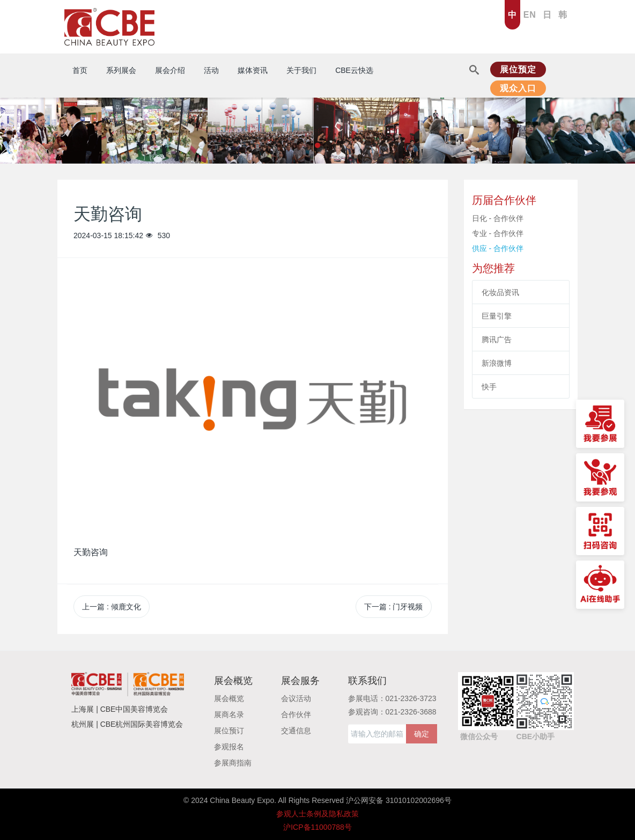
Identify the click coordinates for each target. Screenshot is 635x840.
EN (530, 15)
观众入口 (518, 88)
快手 (489, 387)
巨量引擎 (497, 316)
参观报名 (229, 747)
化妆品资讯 (500, 292)
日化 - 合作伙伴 (498, 218)
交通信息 (296, 731)
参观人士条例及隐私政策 (317, 814)
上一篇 (112, 607)
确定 (422, 734)
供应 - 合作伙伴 (498, 248)
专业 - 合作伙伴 (498, 233)
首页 (80, 70)
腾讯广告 (497, 340)
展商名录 (229, 714)
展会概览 (229, 698)
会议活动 (296, 698)
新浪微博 (497, 363)
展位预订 (229, 731)
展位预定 (518, 69)
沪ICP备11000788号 (317, 827)
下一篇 (394, 607)
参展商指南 (233, 763)
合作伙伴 (296, 714)
